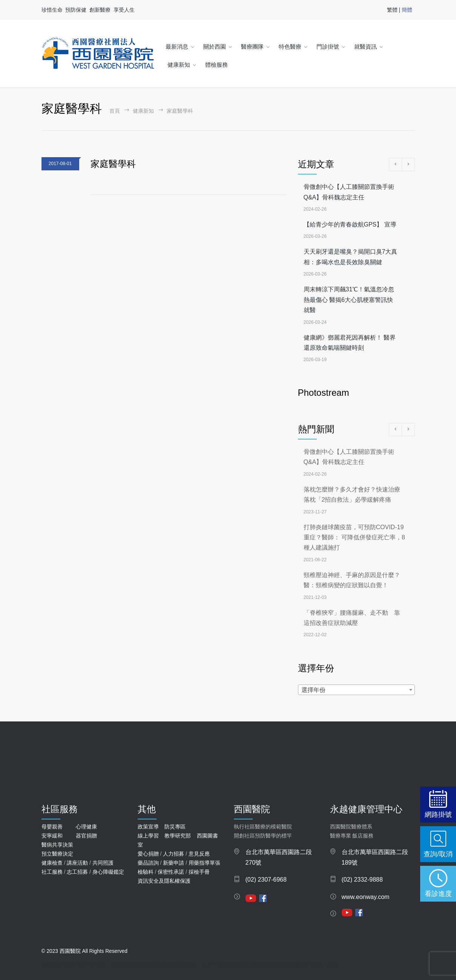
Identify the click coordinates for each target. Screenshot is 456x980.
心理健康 (86, 827)
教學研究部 (178, 836)
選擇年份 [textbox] (313, 690)
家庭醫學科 (113, 164)
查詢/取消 (438, 854)
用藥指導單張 (204, 863)
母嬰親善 (52, 827)
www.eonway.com (366, 897)
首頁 (115, 111)
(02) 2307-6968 (266, 880)
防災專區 (175, 827)
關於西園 (215, 47)
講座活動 (77, 863)
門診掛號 (328, 47)
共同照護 (103, 863)
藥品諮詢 (148, 863)
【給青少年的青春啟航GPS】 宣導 (350, 224)
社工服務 (52, 872)
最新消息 (177, 47)
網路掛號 (438, 814)
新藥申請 (173, 863)
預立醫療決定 (57, 854)
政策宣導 (148, 827)
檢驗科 (146, 872)
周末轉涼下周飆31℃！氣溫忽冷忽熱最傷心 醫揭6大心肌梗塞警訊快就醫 (349, 300)
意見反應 (199, 854)
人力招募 (173, 854)
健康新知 (179, 65)
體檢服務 (216, 65)
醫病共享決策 (57, 845)
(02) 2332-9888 (362, 880)
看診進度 (438, 893)
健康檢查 (52, 863)
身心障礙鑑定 (108, 872)
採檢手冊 (199, 872)
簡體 (407, 10)
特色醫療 (290, 47)
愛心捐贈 (148, 854)
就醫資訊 (365, 47)
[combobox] (356, 690)
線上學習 (148, 836)
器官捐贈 (86, 836)
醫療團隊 (252, 47)
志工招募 (77, 872)
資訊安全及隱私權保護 (164, 881)
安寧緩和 (52, 836)
